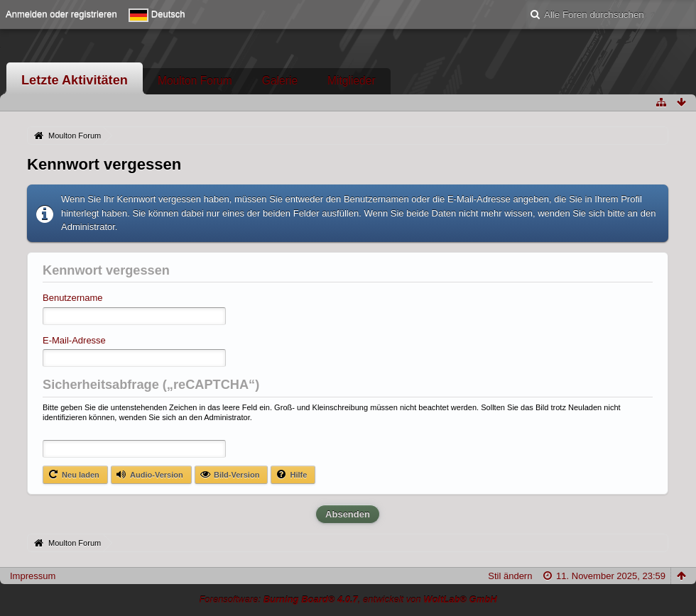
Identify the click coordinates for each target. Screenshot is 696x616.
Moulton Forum (195, 81)
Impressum (33, 576)
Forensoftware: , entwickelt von (348, 599)
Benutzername (73, 298)
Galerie (280, 81)
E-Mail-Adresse (74, 340)
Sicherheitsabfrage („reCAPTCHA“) (151, 385)
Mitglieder (352, 81)
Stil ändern (510, 576)
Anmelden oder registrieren (61, 14)
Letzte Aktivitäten (75, 80)
